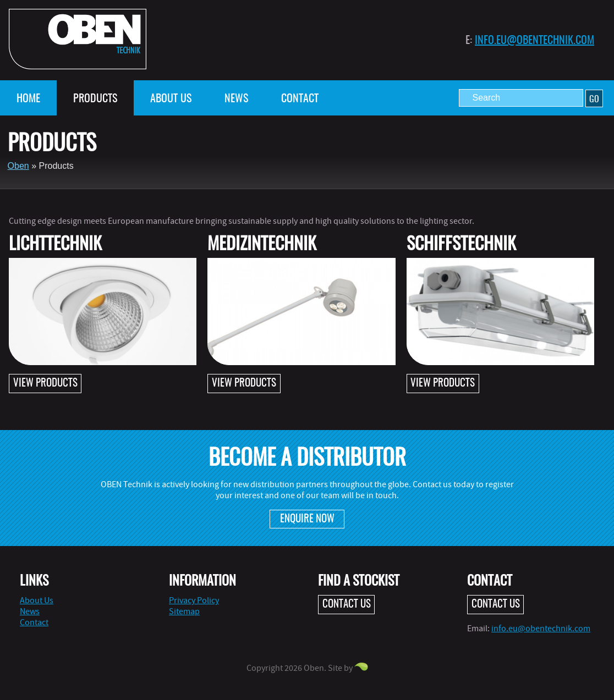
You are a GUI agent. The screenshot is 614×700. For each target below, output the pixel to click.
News (236, 99)
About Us (171, 99)
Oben (18, 166)
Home (28, 99)
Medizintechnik (262, 245)
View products (45, 384)
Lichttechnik (55, 245)
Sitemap (184, 611)
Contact (300, 99)
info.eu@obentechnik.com (534, 41)
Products (95, 99)
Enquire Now (307, 519)
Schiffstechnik (461, 245)
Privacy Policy (194, 600)
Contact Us (347, 605)
